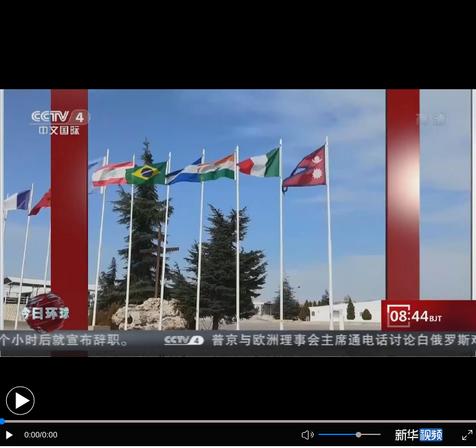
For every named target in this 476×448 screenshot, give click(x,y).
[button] (20, 401)
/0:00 (48, 435)
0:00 (32, 435)
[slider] (359, 435)
